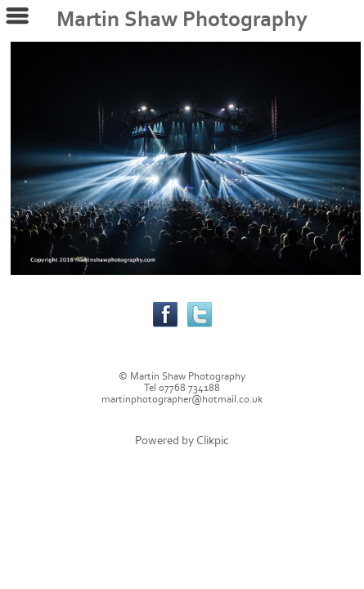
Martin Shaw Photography (182, 20)
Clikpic (213, 441)
